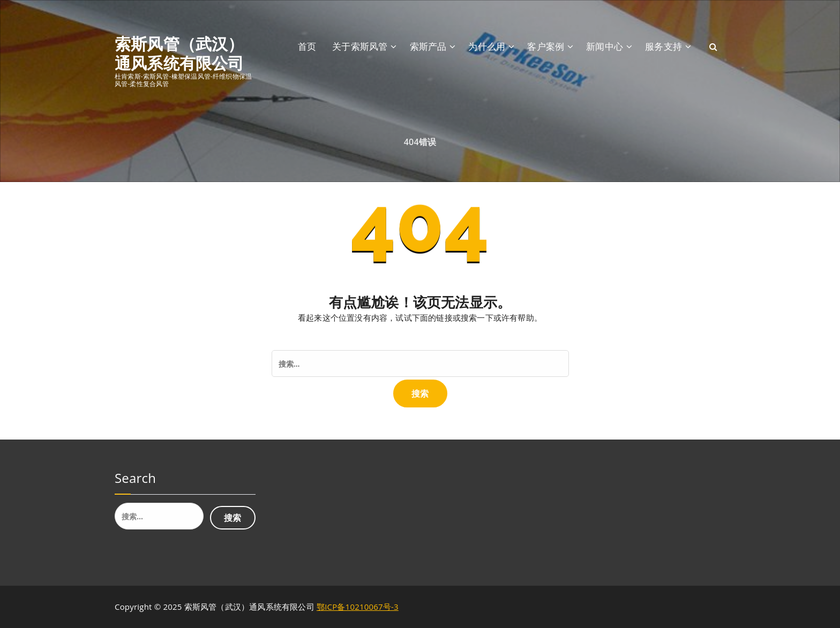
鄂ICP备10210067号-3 (358, 607)
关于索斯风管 (360, 46)
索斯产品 (428, 46)
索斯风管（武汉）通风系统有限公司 (179, 54)
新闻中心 (605, 46)
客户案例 (546, 46)
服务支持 (663, 46)
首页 (307, 46)
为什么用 (487, 46)
